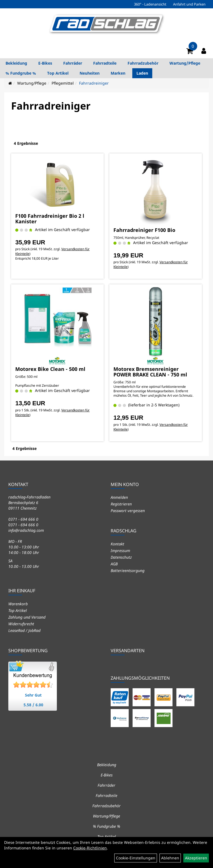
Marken (118, 73)
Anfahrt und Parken (189, 4)
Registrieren (121, 504)
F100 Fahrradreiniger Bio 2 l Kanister (50, 219)
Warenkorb (18, 604)
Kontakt (117, 544)
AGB (114, 564)
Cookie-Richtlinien (90, 848)
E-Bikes (45, 63)
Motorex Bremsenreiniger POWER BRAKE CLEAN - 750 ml (150, 372)
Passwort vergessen (128, 511)
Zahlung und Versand (27, 617)
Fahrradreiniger (94, 83)
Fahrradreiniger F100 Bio (144, 230)
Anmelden (119, 497)
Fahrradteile (105, 63)
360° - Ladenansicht (150, 4)
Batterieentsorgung (128, 570)
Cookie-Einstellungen (136, 858)
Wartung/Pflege (185, 63)
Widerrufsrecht (21, 624)
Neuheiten (90, 73)
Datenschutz (121, 557)
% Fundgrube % (21, 73)
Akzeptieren (196, 858)
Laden (142, 73)
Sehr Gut (33, 695)
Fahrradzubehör (143, 63)
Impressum (120, 551)
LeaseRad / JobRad (24, 630)
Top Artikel (58, 73)
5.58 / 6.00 (33, 705)
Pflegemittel (63, 83)
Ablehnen (170, 858)
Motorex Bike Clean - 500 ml (50, 369)
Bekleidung (16, 63)
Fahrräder (73, 63)
